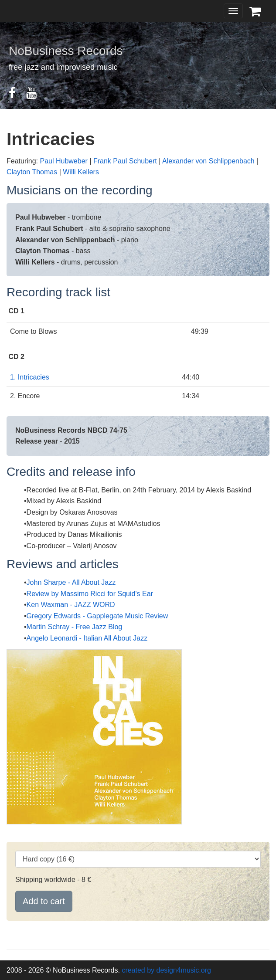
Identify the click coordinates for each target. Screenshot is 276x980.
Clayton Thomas (32, 172)
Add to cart (44, 901)
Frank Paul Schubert (125, 161)
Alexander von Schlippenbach (208, 161)
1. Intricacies (30, 377)
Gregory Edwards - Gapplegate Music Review (97, 616)
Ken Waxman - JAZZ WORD (71, 605)
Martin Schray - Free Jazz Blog (75, 627)
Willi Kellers (81, 172)
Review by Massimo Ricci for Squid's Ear (90, 594)
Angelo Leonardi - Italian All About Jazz (87, 638)
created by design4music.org (166, 970)
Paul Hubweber (63, 161)
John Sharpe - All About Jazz (71, 582)
